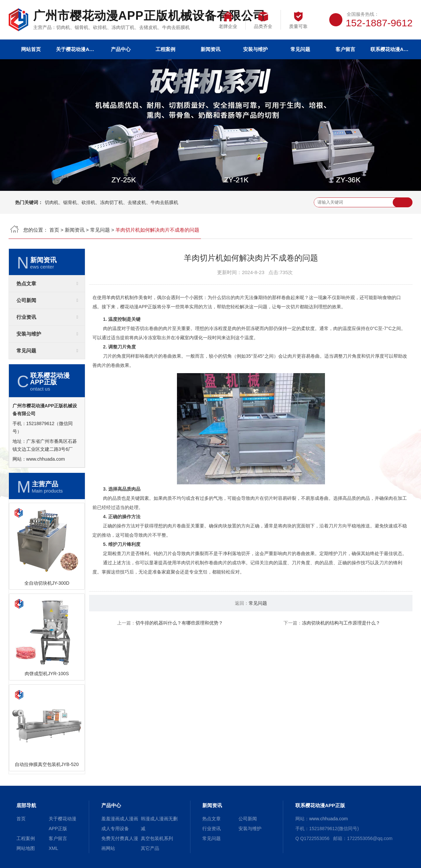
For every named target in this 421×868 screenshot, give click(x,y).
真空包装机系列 (157, 838)
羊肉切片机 (118, 297)
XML (53, 848)
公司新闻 (26, 300)
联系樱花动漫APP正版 (390, 49)
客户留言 (345, 49)
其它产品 (150, 848)
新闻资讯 (210, 49)
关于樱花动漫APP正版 (76, 49)
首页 (54, 230)
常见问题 (300, 49)
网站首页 (31, 49)
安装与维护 (255, 49)
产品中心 (121, 49)
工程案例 (165, 49)
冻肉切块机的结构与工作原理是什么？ (341, 623)
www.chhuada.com (46, 459)
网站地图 (26, 848)
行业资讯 (26, 317)
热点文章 (26, 284)
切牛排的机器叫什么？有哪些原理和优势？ (179, 623)
